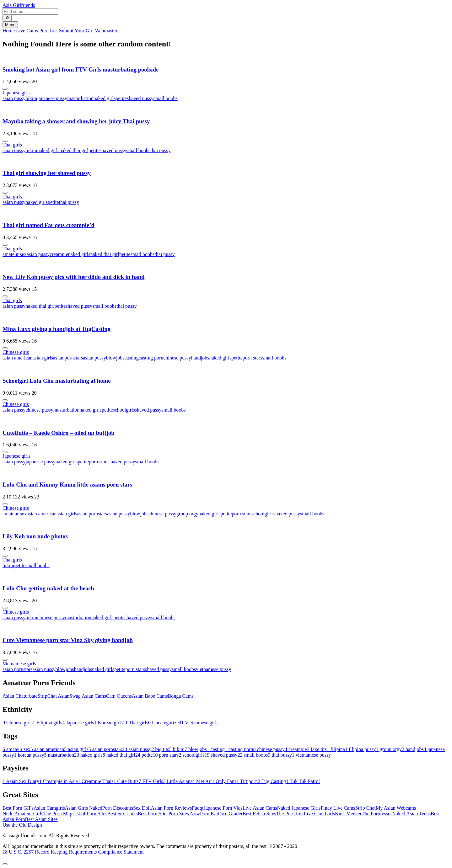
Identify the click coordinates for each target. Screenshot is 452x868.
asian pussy (14, 98)
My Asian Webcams (396, 808)
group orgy (187, 514)
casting (131, 358)
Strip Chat (366, 808)
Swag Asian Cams (88, 696)
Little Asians (178, 781)
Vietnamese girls (19, 664)
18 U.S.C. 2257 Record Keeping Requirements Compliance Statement (73, 852)
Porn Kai (209, 814)
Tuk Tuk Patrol (303, 781)
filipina (336, 749)
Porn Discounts (118, 808)
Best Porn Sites (153, 814)
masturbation (80, 98)
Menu (10, 25)
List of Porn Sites (90, 814)
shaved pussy (140, 98)
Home (9, 31)
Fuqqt (198, 808)
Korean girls (109, 723)
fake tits (317, 749)
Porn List (48, 31)
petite (121, 98)
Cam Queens (119, 696)
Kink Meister (348, 814)
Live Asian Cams (260, 808)
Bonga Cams (181, 696)
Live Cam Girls (320, 814)
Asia (19, 5)
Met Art (202, 781)
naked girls (105, 98)
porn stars (253, 358)
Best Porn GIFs (18, 808)
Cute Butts (126, 781)
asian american (18, 358)
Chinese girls (16, 352)
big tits (160, 749)
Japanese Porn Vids (223, 808)
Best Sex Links (123, 814)
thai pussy (160, 150)
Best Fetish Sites (259, 814)
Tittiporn (247, 781)
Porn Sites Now (184, 814)
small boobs (166, 98)
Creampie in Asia (59, 781)
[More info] (5, 89)
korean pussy (29, 755)
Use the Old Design (22, 825)
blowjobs (115, 358)
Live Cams (27, 31)
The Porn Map (58, 814)
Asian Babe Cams (150, 696)
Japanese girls (16, 93)
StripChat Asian (54, 696)
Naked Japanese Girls (299, 808)
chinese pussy (177, 358)
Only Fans (224, 781)
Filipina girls (47, 723)
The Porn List (290, 814)
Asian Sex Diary (21, 781)
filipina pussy (361, 749)
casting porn (151, 358)
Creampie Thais (96, 781)
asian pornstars (68, 358)
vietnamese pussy (213, 669)
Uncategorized (165, 723)
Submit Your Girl (76, 31)
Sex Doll (142, 808)
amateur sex (15, 254)
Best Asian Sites (41, 819)
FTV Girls (151, 781)
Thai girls (12, 145)
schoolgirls (124, 410)
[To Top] (5, 864)
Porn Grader (230, 814)
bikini (31, 98)
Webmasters (107, 31)
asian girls (43, 358)
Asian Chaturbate (20, 696)
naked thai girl (74, 150)
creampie (59, 254)
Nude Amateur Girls (23, 814)
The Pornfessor (377, 814)
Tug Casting (272, 781)
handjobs (200, 358)
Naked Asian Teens (411, 814)
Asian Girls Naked (84, 808)
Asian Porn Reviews (171, 808)
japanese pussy (52, 98)
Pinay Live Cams (338, 808)
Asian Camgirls (49, 808)
